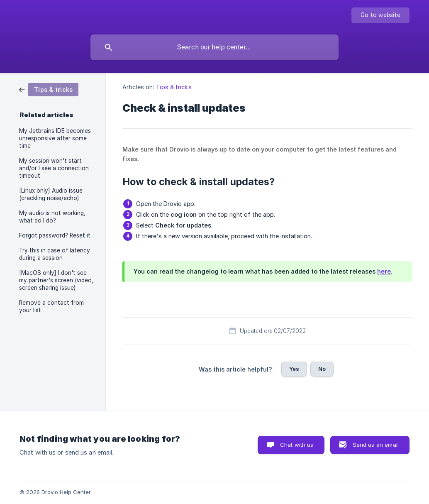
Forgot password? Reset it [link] (55, 235)
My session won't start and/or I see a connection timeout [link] (54, 168)
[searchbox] (214, 47)
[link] (49, 89)
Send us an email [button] (376, 445)
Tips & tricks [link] (173, 87)
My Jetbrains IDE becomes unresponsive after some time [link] (55, 138)
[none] (380, 15)
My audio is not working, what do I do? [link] (52, 217)
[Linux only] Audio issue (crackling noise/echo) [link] (51, 194)
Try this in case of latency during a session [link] (55, 254)
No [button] (322, 369)
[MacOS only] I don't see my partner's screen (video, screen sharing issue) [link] (56, 280)
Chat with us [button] (297, 445)
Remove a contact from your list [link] (51, 306)
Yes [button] (294, 369)
